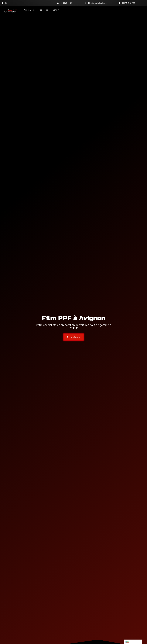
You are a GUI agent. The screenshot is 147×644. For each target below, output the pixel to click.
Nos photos (43, 10)
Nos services (29, 10)
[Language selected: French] (133, 642)
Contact (56, 10)
